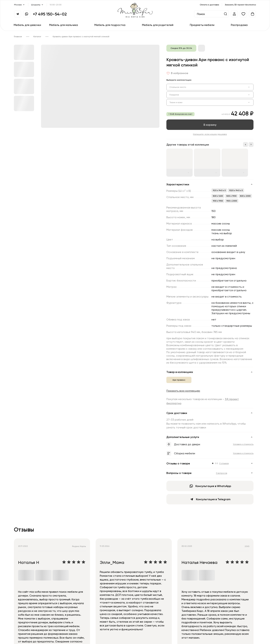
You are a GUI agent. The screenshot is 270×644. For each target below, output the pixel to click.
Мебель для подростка (110, 25)
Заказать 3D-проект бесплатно (240, 5)
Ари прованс (179, 380)
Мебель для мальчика (64, 25)
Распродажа (239, 25)
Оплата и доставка (209, 5)
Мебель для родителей (158, 25)
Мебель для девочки (27, 25)
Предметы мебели (202, 25)
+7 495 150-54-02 (50, 14)
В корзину (210, 125)
